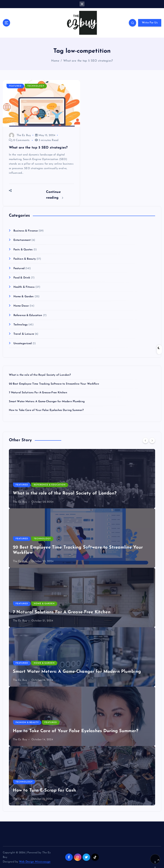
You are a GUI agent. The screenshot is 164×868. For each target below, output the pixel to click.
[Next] (152, 440)
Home (55, 61)
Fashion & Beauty (25, 259)
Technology (36, 86)
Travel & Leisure (24, 334)
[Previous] (145, 440)
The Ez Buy (20, 135)
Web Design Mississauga (35, 862)
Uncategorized (23, 343)
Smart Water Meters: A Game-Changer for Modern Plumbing (47, 402)
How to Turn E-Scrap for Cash (44, 790)
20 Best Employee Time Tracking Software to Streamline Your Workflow (54, 384)
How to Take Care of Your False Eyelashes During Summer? (46, 410)
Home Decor (21, 306)
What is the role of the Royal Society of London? (40, 375)
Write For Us (150, 23)
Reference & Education (28, 315)
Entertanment (22, 240)
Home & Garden (24, 297)
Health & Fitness (24, 287)
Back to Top (157, 861)
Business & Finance (26, 231)
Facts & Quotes (23, 250)
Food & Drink (22, 278)
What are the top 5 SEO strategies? (88, 61)
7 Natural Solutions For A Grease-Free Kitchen (38, 393)
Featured (15, 86)
